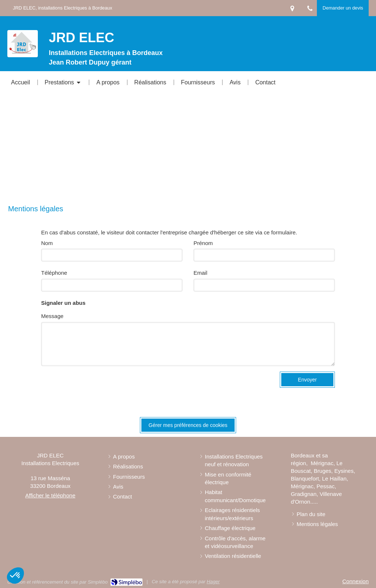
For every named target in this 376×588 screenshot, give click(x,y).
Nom (47, 243)
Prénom (203, 243)
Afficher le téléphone (50, 495)
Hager (213, 582)
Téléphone (54, 273)
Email (200, 273)
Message (52, 316)
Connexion (355, 581)
